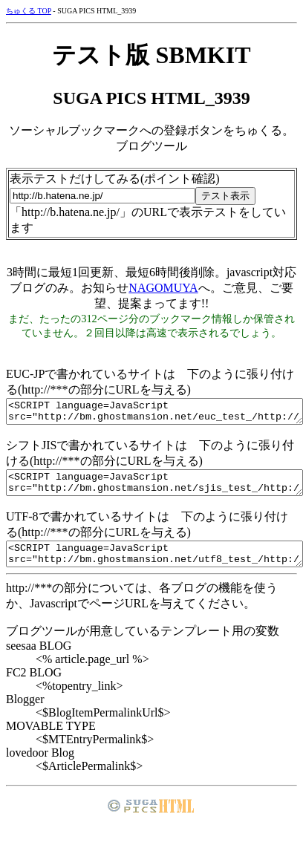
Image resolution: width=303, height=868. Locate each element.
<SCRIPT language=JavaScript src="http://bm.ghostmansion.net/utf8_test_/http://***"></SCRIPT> (154, 565)
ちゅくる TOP (29, 11)
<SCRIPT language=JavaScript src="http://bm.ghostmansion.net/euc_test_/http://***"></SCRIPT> (154, 414)
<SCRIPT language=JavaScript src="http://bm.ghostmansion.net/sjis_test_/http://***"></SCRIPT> (154, 489)
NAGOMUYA (163, 288)
